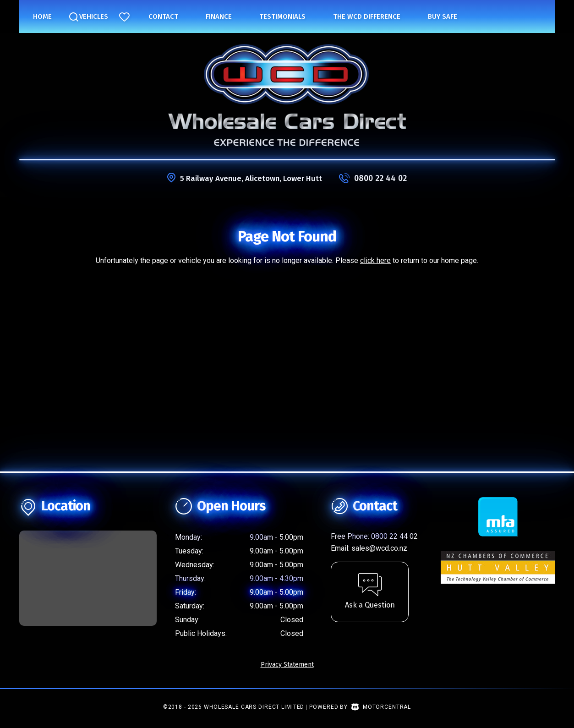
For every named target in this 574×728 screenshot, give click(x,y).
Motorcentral (381, 707)
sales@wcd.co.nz (379, 548)
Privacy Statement (287, 665)
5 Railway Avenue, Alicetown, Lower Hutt (251, 178)
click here (375, 260)
